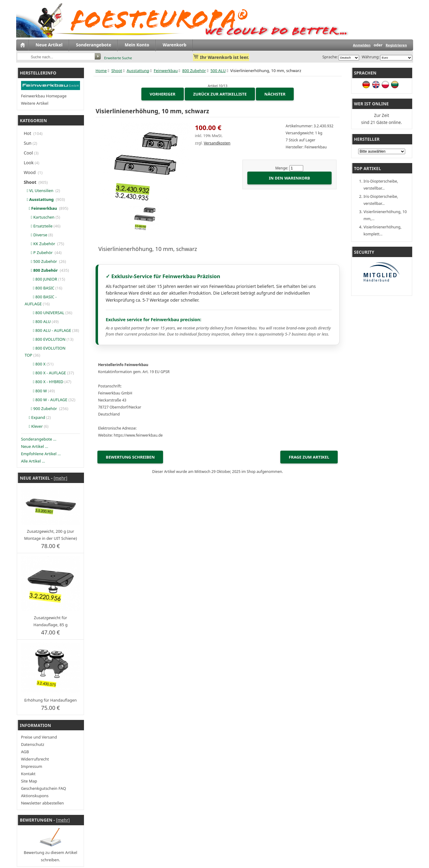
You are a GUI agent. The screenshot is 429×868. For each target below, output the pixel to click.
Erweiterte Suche (118, 58)
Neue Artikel (49, 45)
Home (101, 71)
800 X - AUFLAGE (45, 373)
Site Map (29, 781)
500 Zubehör (41, 261)
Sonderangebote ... (39, 439)
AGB (25, 752)
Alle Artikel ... (33, 461)
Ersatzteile (39, 226)
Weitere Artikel (35, 103)
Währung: (370, 57)
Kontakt (28, 774)
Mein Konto (137, 45)
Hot (28, 133)
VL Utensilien (40, 191)
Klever (34, 426)
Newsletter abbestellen (42, 803)
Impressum (32, 766)
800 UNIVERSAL (45, 313)
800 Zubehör (194, 71)
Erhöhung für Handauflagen (50, 700)
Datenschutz (33, 744)
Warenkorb (175, 45)
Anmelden (362, 45)
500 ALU (218, 71)
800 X (35, 364)
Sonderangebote (94, 45)
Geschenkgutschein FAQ (44, 788)
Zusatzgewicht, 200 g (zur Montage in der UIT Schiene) (51, 535)
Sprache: (330, 57)
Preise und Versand (39, 737)
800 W (36, 391)
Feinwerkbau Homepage (44, 96)
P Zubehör (39, 252)
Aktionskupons (35, 796)
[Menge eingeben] (296, 168)
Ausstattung (138, 71)
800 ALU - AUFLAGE (48, 330)
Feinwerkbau (166, 71)
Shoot (116, 71)
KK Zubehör (40, 244)
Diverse (36, 235)
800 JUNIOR (41, 279)
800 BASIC (40, 288)
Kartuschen (40, 217)
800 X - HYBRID (44, 382)
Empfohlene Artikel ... (41, 454)
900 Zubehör (41, 409)
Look (29, 163)
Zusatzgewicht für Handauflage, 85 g (51, 621)
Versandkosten (217, 143)
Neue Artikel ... (35, 446)
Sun (28, 143)
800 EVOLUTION (45, 339)
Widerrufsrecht (35, 759)
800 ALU (38, 321)
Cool (28, 153)
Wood (30, 172)
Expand (35, 417)
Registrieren (396, 45)
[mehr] (61, 478)
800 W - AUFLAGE (46, 400)
